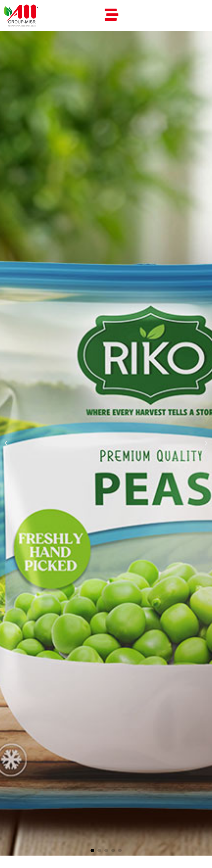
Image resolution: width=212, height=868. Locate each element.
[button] (6, 443)
